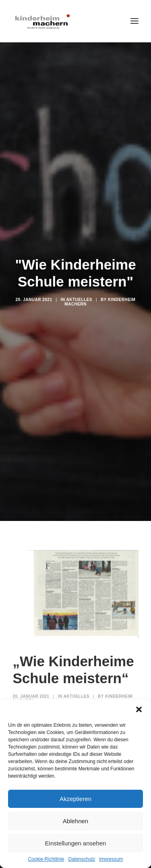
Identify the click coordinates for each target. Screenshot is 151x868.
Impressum (111, 859)
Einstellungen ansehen (76, 843)
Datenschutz (82, 859)
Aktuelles (79, 290)
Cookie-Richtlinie (46, 859)
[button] (139, 709)
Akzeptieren (75, 799)
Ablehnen (75, 821)
